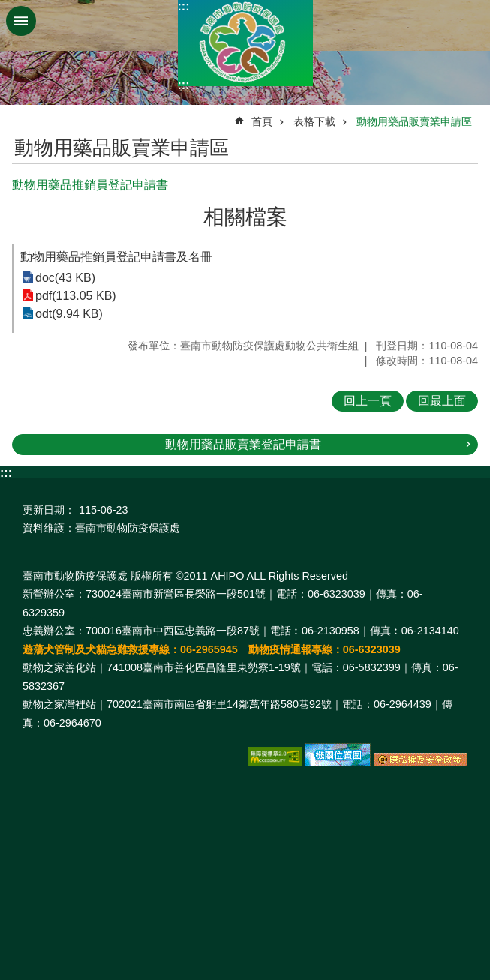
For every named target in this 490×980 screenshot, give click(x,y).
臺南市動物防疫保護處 (245, 43)
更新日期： (49, 510)
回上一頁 (368, 401)
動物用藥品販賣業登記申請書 (243, 444)
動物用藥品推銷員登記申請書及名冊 (116, 257)
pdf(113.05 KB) (76, 296)
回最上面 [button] (442, 401)
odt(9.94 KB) (69, 314)
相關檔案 (245, 217)
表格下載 (314, 121)
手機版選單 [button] (21, 21)
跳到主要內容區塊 (8, 8)
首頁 (262, 121)
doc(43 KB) (65, 278)
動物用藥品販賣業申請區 (414, 121)
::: (184, 6)
